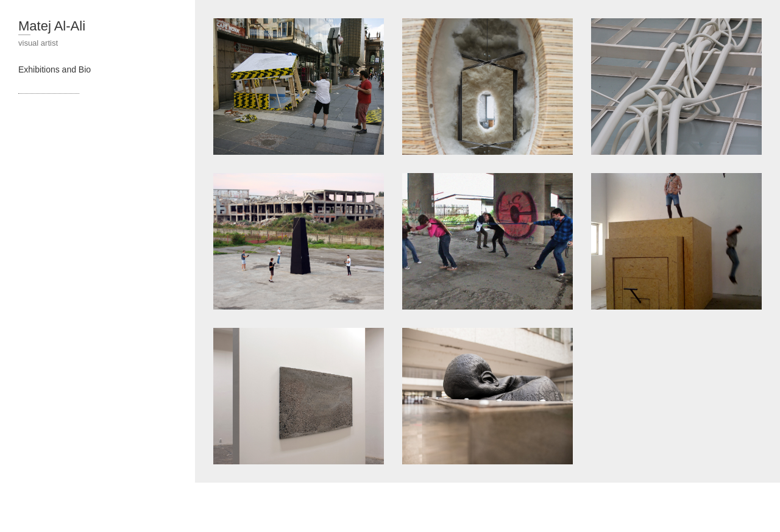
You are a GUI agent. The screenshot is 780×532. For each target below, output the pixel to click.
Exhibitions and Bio (55, 69)
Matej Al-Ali (52, 26)
